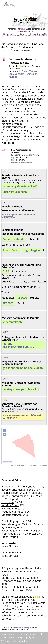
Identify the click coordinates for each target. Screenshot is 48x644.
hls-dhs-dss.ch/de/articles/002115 (18, 345)
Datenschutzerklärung (11, 637)
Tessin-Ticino (29, 71)
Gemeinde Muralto (14, 239)
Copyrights (29, 637)
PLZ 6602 (8, 303)
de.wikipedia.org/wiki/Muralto (20, 389)
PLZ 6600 (21, 298)
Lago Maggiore (16, 74)
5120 (6, 271)
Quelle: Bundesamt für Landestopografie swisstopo (29, 465)
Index (4, 635)
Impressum (14, 635)
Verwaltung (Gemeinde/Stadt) (20, 186)
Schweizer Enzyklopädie (23, 627)
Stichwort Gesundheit (15, 192)
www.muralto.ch (12, 322)
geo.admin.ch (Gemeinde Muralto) (23, 368)
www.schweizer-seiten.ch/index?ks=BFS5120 (22, 417)
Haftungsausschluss (31, 635)
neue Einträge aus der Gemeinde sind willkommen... (19, 216)
